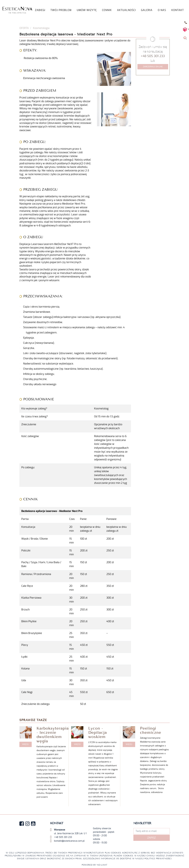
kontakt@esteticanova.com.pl (69, 841)
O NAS (162, 10)
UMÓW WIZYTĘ (87, 10)
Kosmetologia (41, 28)
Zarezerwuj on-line (153, 67)
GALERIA (147, 10)
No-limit (102, 865)
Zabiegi (40, 10)
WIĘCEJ (25, 744)
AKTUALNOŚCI (126, 10)
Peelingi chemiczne (151, 730)
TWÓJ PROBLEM (61, 10)
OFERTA (24, 28)
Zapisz (151, 838)
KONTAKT (178, 10)
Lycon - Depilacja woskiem (98, 733)
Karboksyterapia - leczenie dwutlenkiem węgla (53, 735)
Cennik (107, 10)
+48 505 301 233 (153, 56)
